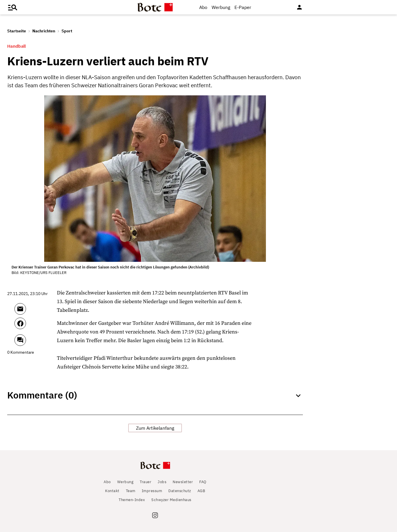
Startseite (17, 31)
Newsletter (183, 482)
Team (131, 491)
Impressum (152, 491)
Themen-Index (132, 500)
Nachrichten (44, 31)
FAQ (203, 482)
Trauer (146, 482)
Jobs (162, 482)
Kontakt (112, 491)
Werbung (221, 7)
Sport (67, 31)
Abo (203, 7)
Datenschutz (180, 491)
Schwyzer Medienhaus (171, 500)
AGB (201, 491)
